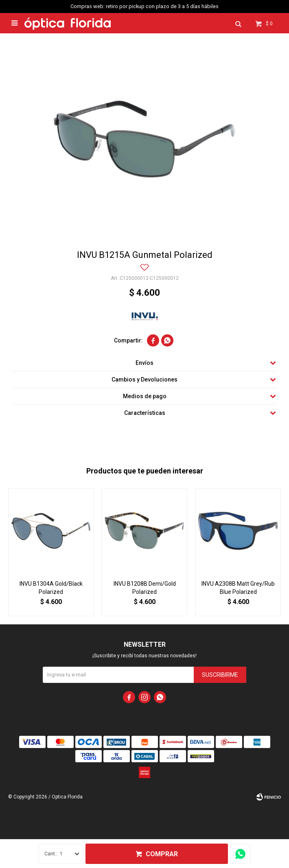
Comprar (162, 854)
